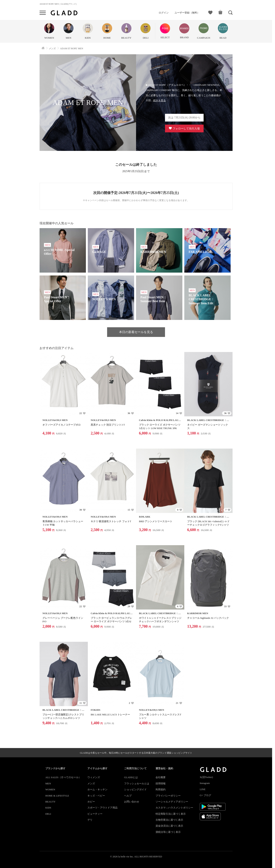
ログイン (164, 13)
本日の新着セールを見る (136, 332)
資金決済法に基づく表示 (169, 826)
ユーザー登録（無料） (187, 13)
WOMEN (50, 789)
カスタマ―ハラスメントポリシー (174, 808)
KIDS (48, 808)
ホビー (91, 802)
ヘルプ (128, 796)
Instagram (205, 783)
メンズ (91, 783)
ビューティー (95, 814)
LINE (203, 789)
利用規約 (161, 789)
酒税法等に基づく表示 (168, 832)
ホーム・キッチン (97, 789)
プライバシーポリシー (168, 796)
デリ (90, 820)
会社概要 (161, 777)
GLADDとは (131, 777)
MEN (48, 783)
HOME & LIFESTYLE (57, 796)
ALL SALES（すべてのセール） (63, 777)
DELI (48, 814)
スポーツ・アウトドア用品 (102, 808)
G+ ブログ (205, 795)
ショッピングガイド (135, 789)
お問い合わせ (132, 802)
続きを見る (159, 100)
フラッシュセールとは (137, 783)
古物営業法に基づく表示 (169, 820)
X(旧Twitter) (206, 777)
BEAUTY (50, 802)
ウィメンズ (94, 777)
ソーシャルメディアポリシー (172, 802)
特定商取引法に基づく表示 (171, 814)
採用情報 (161, 783)
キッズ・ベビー (96, 796)
